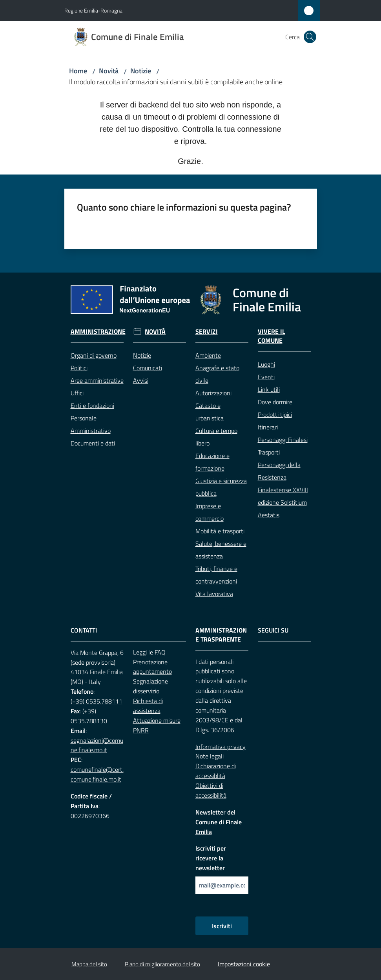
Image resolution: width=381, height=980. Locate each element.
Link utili (269, 389)
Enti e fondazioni (92, 405)
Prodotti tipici (275, 415)
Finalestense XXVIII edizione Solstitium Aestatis (283, 502)
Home (78, 71)
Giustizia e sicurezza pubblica (221, 487)
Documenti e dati (93, 443)
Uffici (77, 393)
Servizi (207, 332)
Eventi (266, 377)
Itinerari (268, 427)
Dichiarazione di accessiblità (216, 771)
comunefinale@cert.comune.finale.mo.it (97, 774)
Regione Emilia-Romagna (93, 10)
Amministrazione (98, 332)
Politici (79, 368)
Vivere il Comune (272, 336)
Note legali (210, 756)
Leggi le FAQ (149, 652)
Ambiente (208, 355)
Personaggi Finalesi (283, 440)
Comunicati (148, 368)
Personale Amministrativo (91, 424)
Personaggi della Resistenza (279, 471)
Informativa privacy (221, 747)
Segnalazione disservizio (150, 686)
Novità (109, 71)
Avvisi (141, 380)
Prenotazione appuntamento (152, 667)
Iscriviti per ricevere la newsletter (211, 858)
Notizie (141, 71)
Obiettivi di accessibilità (211, 790)
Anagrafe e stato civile (217, 374)
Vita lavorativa (214, 594)
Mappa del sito (89, 964)
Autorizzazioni (213, 393)
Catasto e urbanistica (210, 412)
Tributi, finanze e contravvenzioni (216, 575)
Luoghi (266, 364)
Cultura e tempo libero (216, 437)
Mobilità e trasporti (220, 531)
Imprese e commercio (210, 512)
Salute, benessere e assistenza (221, 550)
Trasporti (269, 452)
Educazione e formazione (212, 462)
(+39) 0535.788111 (97, 701)
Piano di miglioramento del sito (162, 964)
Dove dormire (275, 402)
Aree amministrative (97, 380)
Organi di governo (94, 355)
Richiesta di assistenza (148, 706)
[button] (310, 37)
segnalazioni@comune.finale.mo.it (97, 745)
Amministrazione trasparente (221, 635)
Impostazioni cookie (244, 964)
